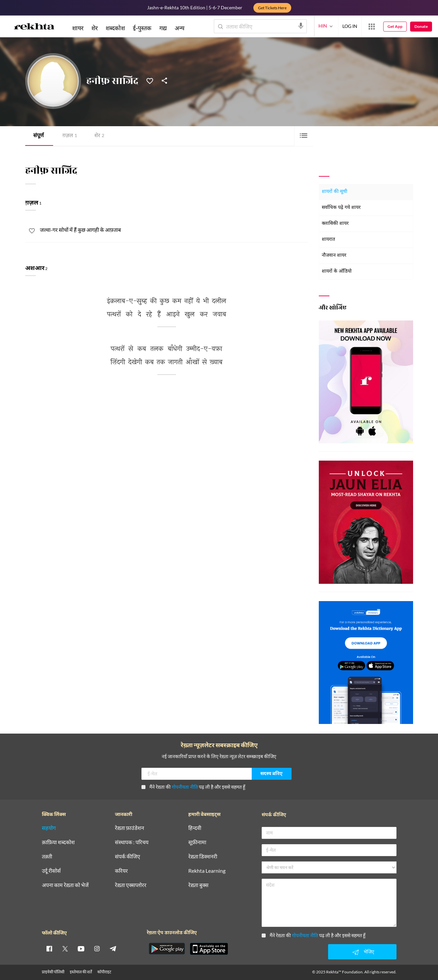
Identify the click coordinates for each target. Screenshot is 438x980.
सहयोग (49, 828)
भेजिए (362, 952)
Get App (395, 26)
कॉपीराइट (104, 972)
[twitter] (65, 948)
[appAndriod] (167, 949)
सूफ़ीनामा (197, 842)
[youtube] (81, 948)
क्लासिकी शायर (335, 224)
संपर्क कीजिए (128, 857)
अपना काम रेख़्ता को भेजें (65, 885)
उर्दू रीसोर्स (51, 871)
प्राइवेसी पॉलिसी (53, 972)
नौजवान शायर (334, 256)
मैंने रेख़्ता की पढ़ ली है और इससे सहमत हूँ (193, 787)
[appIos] (209, 949)
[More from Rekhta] (372, 27)
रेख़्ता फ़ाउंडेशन (130, 828)
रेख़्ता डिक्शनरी (203, 857)
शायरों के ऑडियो (337, 271)
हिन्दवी (195, 828)
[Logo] (34, 28)
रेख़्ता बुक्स (198, 885)
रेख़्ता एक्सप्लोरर (131, 885)
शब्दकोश (115, 28)
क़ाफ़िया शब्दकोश (58, 842)
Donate (421, 26)
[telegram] (113, 948)
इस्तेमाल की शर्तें (81, 972)
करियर (121, 871)
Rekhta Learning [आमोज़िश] (207, 871)
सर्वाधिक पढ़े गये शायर (341, 208)
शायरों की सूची (335, 192)
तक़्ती (47, 857)
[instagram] (97, 948)
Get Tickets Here (272, 8)
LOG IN (350, 26)
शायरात (328, 240)
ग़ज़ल (70, 136)
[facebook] (49, 948)
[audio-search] (301, 26)
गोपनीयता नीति (185, 787)
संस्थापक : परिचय (132, 842)
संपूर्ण (39, 136)
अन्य (179, 28)
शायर (78, 28)
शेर (99, 136)
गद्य (163, 28)
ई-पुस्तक (142, 28)
